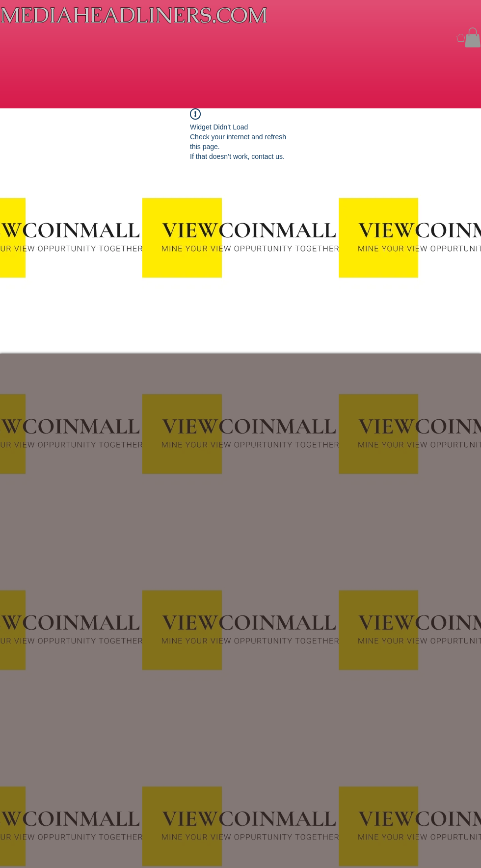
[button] (473, 38)
